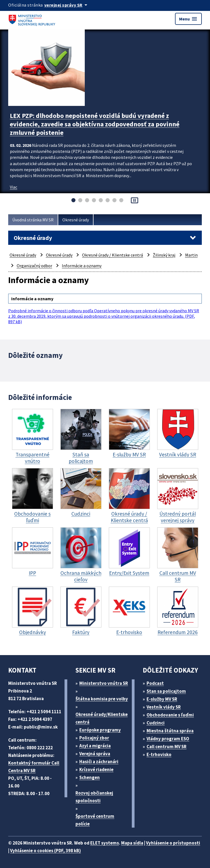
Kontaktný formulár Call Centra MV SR (34, 767)
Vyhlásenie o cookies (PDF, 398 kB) (46, 851)
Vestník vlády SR (164, 707)
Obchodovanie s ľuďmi (170, 715)
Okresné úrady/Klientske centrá (102, 718)
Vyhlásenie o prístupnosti (173, 843)
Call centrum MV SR (167, 747)
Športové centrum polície (95, 820)
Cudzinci (156, 723)
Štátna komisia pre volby (102, 699)
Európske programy (100, 730)
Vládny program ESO (168, 739)
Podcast (155, 683)
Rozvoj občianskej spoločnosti (94, 797)
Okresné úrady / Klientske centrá (113, 255)
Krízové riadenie (96, 769)
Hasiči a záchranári (99, 762)
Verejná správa (95, 754)
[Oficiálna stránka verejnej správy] (67, 5)
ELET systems (105, 843)
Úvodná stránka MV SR (33, 220)
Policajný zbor (94, 738)
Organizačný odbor (34, 266)
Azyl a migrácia (95, 746)
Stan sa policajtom (166, 691)
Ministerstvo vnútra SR (104, 683)
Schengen (90, 777)
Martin (191, 255)
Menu (188, 19)
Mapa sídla (132, 843)
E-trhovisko (159, 754)
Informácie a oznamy (82, 266)
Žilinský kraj (164, 255)
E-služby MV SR (162, 699)
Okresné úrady (76, 220)
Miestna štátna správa (170, 731)
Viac (14, 187)
